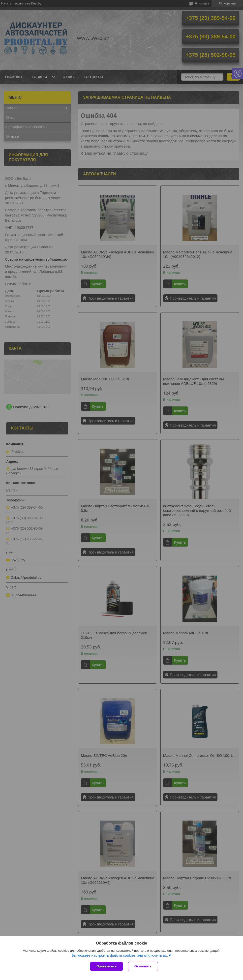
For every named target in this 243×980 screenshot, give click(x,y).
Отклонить (143, 966)
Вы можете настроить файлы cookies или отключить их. (120, 955)
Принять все (106, 966)
